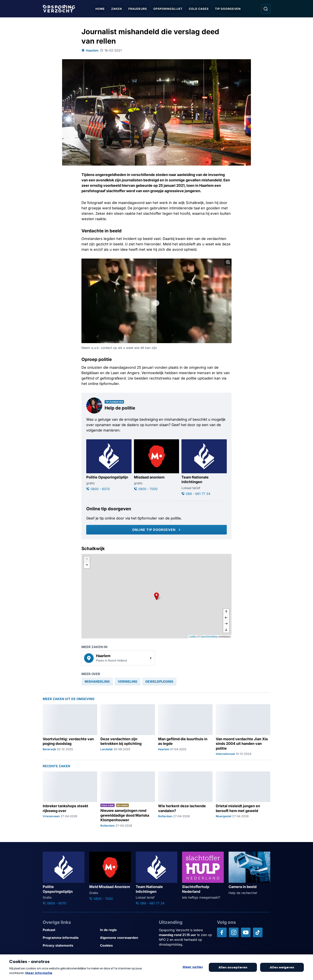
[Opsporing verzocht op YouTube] (246, 932)
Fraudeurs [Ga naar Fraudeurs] (138, 9)
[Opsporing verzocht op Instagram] (234, 932)
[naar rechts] (226, 624)
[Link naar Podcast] (70, 930)
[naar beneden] (226, 630)
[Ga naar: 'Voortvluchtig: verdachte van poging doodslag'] (70, 730)
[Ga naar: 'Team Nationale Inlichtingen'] (157, 879)
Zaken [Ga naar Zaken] (117, 9)
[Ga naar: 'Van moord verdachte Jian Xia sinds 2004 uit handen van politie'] (243, 730)
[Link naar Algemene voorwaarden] (127, 938)
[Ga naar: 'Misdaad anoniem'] (157, 465)
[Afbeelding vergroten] (228, 262)
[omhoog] (226, 612)
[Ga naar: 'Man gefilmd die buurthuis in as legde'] (185, 730)
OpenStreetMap (209, 637)
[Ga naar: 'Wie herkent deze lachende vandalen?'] (185, 800)
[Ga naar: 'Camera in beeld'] (249, 873)
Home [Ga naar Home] (100, 9)
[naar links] (226, 618)
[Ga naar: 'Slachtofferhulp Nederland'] (203, 876)
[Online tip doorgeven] (156, 530)
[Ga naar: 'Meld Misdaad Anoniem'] (110, 876)
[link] (118, 658)
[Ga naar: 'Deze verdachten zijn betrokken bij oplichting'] (128, 730)
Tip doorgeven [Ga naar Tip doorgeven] (228, 9)
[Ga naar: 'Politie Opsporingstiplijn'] (109, 465)
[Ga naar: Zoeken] (266, 9)
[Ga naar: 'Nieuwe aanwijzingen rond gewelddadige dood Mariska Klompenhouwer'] (128, 800)
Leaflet (192, 637)
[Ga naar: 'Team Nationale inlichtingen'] (204, 468)
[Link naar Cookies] (127, 946)
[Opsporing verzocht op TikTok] (258, 932)
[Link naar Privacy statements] (70, 946)
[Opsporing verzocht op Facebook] (222, 932)
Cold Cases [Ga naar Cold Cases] (199, 9)
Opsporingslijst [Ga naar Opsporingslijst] (168, 9)
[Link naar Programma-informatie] (70, 938)
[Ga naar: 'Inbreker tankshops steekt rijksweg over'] (70, 800)
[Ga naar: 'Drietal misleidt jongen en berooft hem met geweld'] (243, 800)
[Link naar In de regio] (127, 930)
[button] (156, 596)
